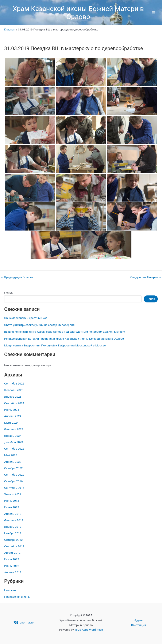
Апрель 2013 (13, 514)
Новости (10, 590)
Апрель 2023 (13, 462)
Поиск (8, 292)
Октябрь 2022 (13, 468)
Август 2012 (12, 553)
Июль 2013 (12, 501)
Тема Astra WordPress (89, 630)
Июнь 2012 (12, 566)
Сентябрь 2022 (14, 475)
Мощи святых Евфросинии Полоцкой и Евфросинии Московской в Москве (55, 345)
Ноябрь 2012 (13, 533)
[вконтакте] (23, 623)
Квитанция (139, 625)
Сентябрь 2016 (14, 488)
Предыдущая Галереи (17, 277)
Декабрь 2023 (14, 442)
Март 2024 (11, 423)
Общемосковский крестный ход (26, 318)
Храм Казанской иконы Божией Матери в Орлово (78, 13)
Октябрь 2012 (13, 540)
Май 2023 (11, 455)
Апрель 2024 (13, 416)
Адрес (138, 620)
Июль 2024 (12, 410)
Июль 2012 (12, 559)
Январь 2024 (13, 436)
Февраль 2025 (14, 390)
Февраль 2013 (14, 520)
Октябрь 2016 (13, 481)
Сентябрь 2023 (14, 449)
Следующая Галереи (146, 277)
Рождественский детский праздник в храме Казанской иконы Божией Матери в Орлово (64, 339)
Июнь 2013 (12, 507)
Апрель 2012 (13, 572)
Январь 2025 (13, 397)
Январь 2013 (13, 527)
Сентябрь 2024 (14, 403)
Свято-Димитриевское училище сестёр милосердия (39, 325)
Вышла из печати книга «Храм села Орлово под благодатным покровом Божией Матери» (65, 332)
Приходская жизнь (17, 597)
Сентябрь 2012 (14, 546)
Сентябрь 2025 (14, 383)
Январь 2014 (13, 494)
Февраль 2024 (14, 429)
